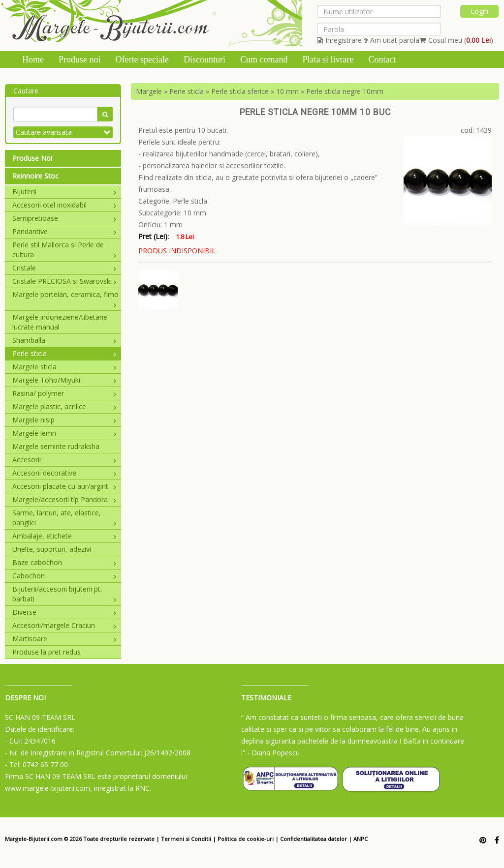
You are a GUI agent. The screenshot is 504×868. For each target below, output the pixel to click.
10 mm (287, 91)
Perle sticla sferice (240, 91)
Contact (382, 60)
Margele (149, 91)
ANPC (361, 839)
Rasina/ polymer (64, 393)
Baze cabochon (64, 562)
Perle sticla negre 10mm (345, 91)
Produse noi (80, 60)
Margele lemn (64, 433)
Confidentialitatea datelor (314, 839)
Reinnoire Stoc (35, 176)
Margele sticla (64, 367)
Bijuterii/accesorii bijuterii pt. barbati (64, 594)
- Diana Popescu (273, 753)
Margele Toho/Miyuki (64, 380)
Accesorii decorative (64, 473)
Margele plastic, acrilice (64, 406)
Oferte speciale (142, 60)
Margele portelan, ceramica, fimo (65, 295)
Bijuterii (64, 192)
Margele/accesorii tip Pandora (64, 499)
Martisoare (64, 639)
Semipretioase (64, 218)
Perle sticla (64, 353)
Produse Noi (32, 158)
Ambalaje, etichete (64, 536)
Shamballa (64, 340)
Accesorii (64, 460)
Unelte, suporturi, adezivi (52, 549)
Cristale (64, 268)
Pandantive (64, 231)
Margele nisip (64, 420)
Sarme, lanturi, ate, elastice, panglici (64, 518)
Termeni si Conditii (186, 839)
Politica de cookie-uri (246, 839)
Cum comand (264, 60)
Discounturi (205, 60)
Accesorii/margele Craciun (64, 625)
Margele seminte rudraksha (56, 446)
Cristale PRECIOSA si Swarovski (64, 281)
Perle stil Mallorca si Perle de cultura (64, 250)
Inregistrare (339, 40)
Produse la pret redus (47, 652)
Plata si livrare (328, 60)
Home (33, 60)
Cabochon (64, 576)
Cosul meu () (456, 40)
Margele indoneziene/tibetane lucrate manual (60, 322)
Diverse (64, 612)
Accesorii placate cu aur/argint (64, 486)
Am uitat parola (392, 40)
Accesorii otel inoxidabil (64, 205)
